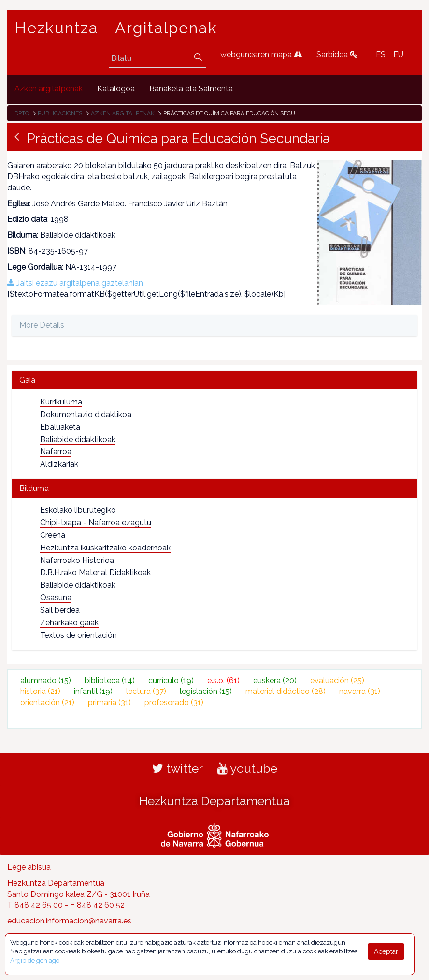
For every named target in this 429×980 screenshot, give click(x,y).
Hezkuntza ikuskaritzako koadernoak (105, 548)
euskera (275, 681)
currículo (171, 681)
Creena (53, 535)
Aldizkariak (59, 464)
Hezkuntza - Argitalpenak (116, 28)
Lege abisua (29, 867)
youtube (247, 768)
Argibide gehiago (35, 960)
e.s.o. (223, 681)
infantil (93, 691)
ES (381, 54)
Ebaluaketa (60, 427)
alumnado (46, 681)
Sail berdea (60, 610)
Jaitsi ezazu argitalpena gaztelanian (75, 283)
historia (40, 691)
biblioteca (110, 681)
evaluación (337, 681)
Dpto (22, 113)
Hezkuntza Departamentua (214, 801)
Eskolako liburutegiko (78, 510)
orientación (47, 702)
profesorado (174, 702)
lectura (146, 691)
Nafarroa (56, 452)
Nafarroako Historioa (77, 560)
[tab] (214, 380)
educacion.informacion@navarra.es (69, 921)
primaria (109, 702)
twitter (178, 768)
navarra (360, 691)
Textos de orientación (79, 635)
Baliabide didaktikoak (78, 440)
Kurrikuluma (61, 402)
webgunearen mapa (261, 54)
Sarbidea (337, 54)
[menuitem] (49, 89)
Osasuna (56, 598)
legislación (206, 691)
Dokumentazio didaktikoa (86, 414)
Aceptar (386, 951)
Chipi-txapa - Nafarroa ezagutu (96, 523)
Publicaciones (60, 113)
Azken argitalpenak (123, 113)
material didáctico (286, 691)
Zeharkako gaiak (69, 623)
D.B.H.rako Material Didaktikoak (95, 572)
